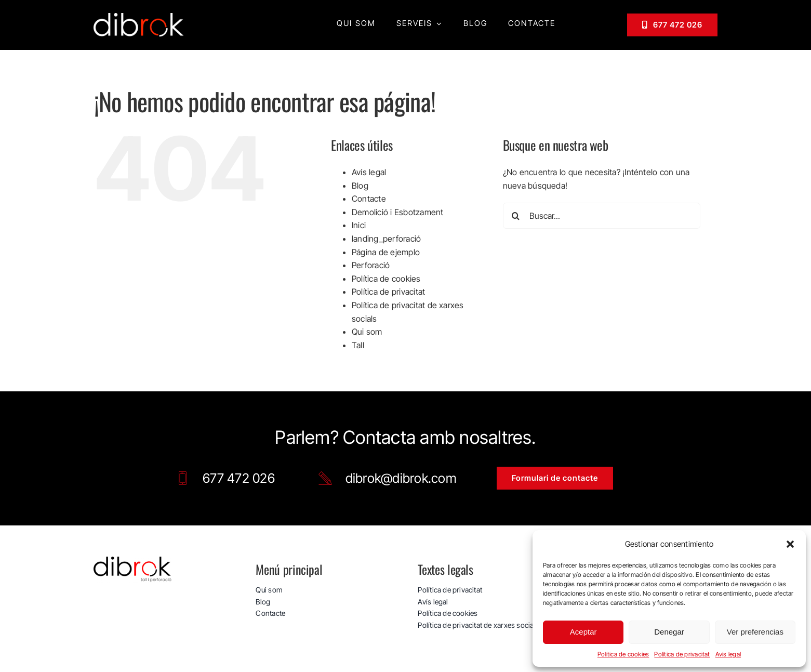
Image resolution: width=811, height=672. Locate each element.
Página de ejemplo (386, 252)
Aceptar (583, 632)
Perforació (371, 265)
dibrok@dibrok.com (401, 478)
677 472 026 (239, 478)
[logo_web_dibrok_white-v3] (139, 17)
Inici (359, 225)
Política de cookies (623, 654)
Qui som (367, 331)
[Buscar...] (602, 215)
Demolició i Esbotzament (398, 212)
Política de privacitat (682, 654)
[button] (790, 544)
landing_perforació (386, 238)
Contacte (369, 198)
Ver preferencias (755, 632)
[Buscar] (516, 215)
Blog (360, 185)
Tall (358, 345)
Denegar (669, 632)
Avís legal (728, 654)
